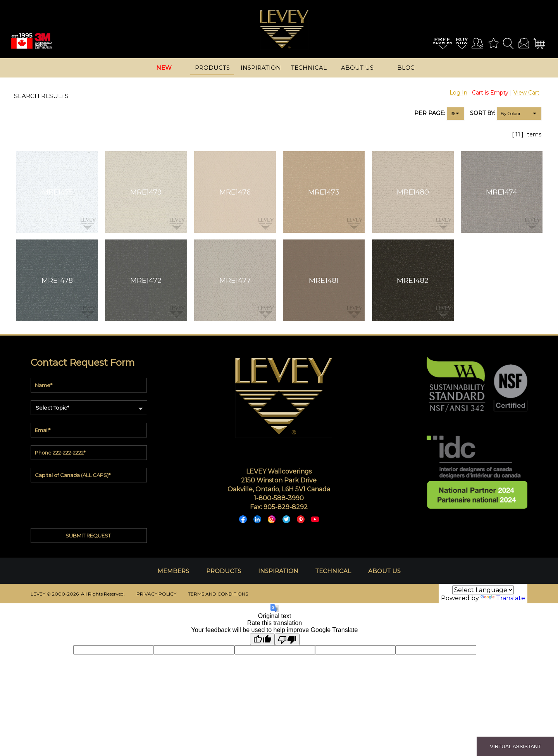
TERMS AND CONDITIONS (218, 594)
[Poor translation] (287, 639)
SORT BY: (483, 113)
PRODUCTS (224, 571)
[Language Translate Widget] (483, 590)
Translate (503, 598)
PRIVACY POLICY (156, 594)
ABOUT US (384, 571)
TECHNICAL (333, 571)
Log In (458, 93)
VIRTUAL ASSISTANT (515, 747)
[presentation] (90, 503)
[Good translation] (262, 639)
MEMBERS (173, 571)
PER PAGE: (430, 113)
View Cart (526, 93)
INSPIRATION (278, 571)
